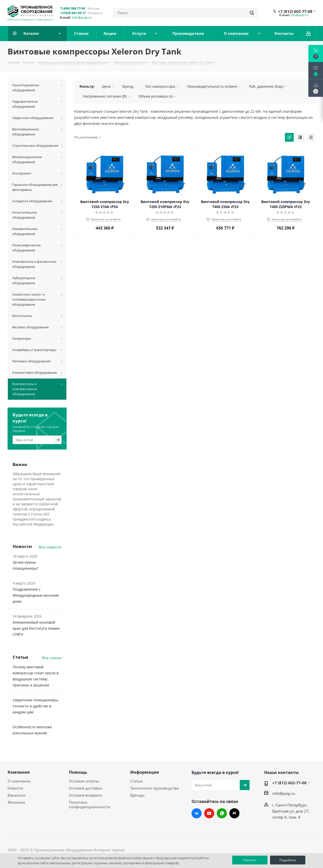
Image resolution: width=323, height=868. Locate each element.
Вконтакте (197, 813)
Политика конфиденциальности (89, 804)
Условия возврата (85, 795)
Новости (15, 788)
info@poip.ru (82, 17)
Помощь (78, 772)
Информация (144, 772)
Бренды (137, 795)
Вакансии (17, 795)
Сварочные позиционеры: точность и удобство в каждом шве (36, 706)
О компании (19, 781)
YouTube (209, 813)
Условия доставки (86, 788)
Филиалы (16, 802)
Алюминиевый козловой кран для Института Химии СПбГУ (36, 628)
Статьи (137, 781)
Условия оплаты (84, 781)
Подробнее (288, 860)
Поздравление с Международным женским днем (36, 595)
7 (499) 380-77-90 (73, 8)
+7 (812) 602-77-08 (295, 11)
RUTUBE (234, 813)
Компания (19, 772)
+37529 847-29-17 (73, 13)
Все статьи (52, 658)
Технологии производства (154, 788)
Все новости (50, 547)
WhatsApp (222, 813)
